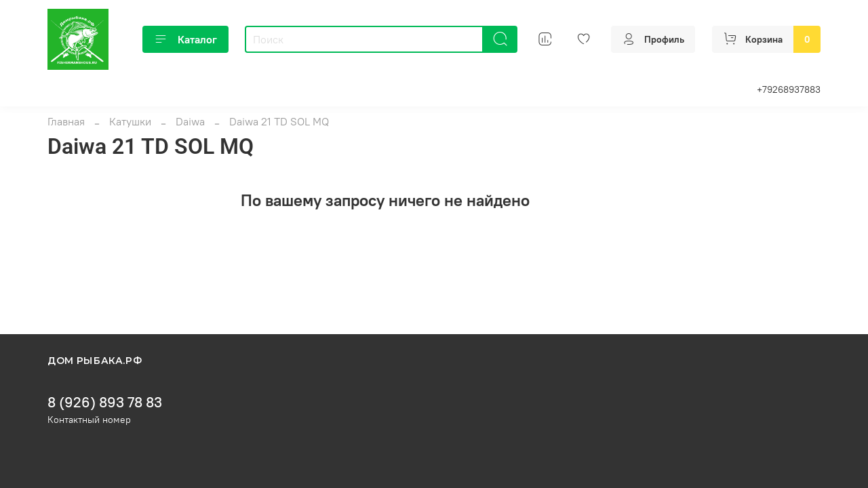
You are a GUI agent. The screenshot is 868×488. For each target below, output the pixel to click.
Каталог (185, 39)
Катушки (130, 121)
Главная (66, 121)
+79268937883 (789, 89)
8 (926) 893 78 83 (105, 402)
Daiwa (190, 121)
